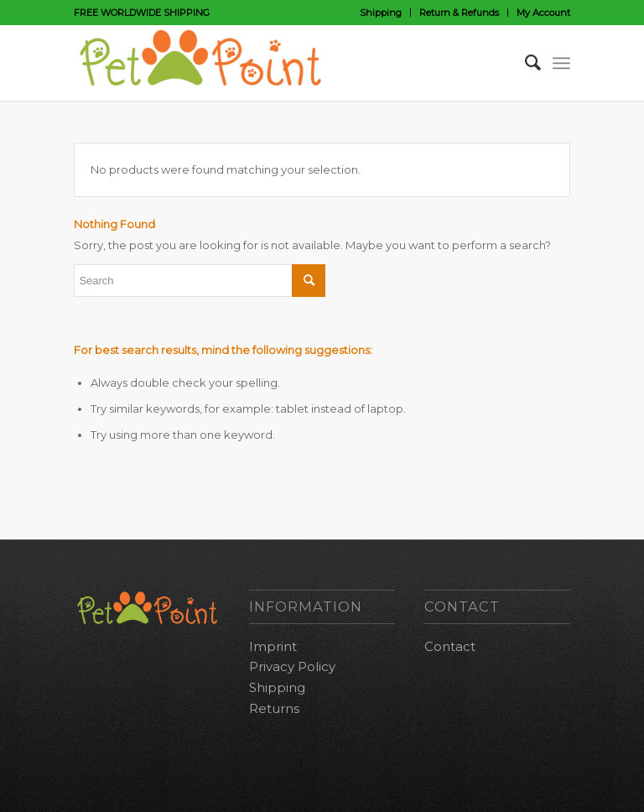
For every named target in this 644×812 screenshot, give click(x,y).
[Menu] (561, 63)
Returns (274, 708)
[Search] (525, 63)
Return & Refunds (459, 13)
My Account (543, 13)
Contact (450, 646)
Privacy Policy (292, 666)
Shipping (381, 13)
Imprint (273, 646)
